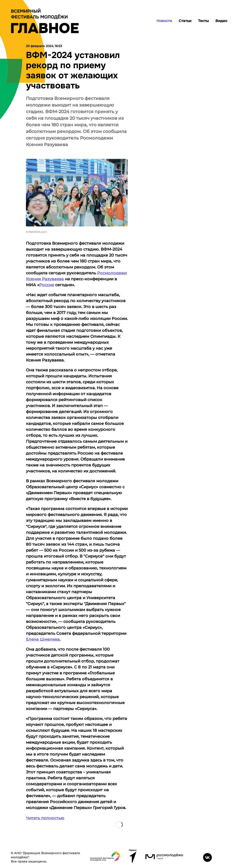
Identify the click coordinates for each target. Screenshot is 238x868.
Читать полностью (45, 818)
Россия (47, 285)
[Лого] (45, 21)
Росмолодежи (112, 273)
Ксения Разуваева (45, 279)
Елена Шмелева (43, 639)
